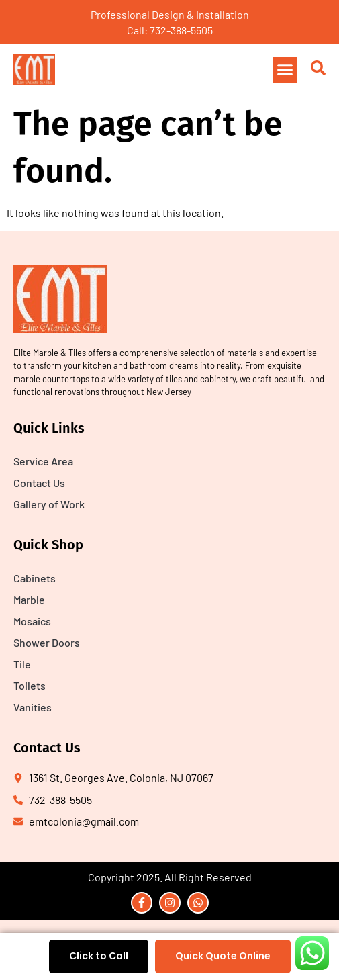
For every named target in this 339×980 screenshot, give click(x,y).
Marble (29, 599)
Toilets (30, 685)
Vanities (33, 707)
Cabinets (35, 578)
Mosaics (32, 621)
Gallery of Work (49, 504)
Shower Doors (47, 642)
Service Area (43, 461)
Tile (22, 664)
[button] (285, 70)
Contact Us (39, 483)
